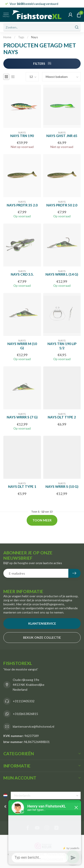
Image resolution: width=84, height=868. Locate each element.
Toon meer (42, 520)
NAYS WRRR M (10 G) (22, 346)
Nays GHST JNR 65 (62, 136)
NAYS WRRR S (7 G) (22, 417)
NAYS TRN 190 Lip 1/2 (62, 346)
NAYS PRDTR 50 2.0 (62, 205)
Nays (34, 37)
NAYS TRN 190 (22, 136)
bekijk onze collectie (42, 637)
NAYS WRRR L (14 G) (62, 274)
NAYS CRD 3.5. (22, 274)
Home (7, 37)
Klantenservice (42, 623)
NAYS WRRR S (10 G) (62, 486)
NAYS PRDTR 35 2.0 (22, 205)
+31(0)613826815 (25, 714)
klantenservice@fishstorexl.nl (33, 726)
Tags (21, 37)
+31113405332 (24, 701)
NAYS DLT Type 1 (22, 486)
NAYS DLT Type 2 (62, 417)
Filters (42, 64)
